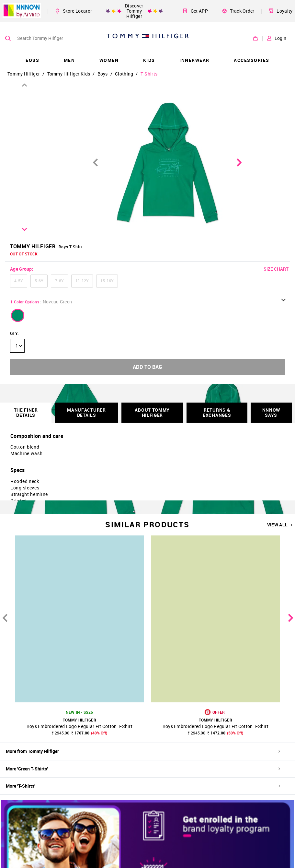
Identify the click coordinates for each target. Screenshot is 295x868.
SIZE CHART (276, 269)
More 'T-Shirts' (143, 786)
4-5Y (19, 281)
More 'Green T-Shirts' (143, 769)
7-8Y (59, 281)
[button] (18, 315)
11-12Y (82, 281)
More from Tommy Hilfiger (143, 751)
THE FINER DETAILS (26, 412)
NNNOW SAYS (271, 412)
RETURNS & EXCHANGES (217, 412)
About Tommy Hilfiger (152, 412)
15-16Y (107, 281)
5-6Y (39, 281)
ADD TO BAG (147, 367)
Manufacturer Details (86, 412)
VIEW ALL (280, 525)
